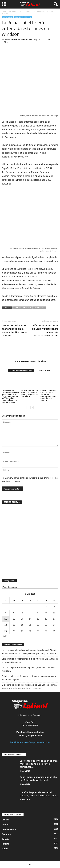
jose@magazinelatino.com (37, 742)
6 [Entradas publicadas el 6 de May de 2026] (22, 613)
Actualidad (13, 11)
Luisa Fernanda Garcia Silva (19, 39)
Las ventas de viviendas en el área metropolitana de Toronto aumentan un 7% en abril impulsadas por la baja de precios (10, 396)
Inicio (4, 11)
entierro (27, 308)
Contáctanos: (17, 742)
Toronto (5, 844)
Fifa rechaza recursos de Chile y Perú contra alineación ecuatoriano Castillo (45, 330)
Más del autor (43, 371)
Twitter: (21, 735)
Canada (5, 820)
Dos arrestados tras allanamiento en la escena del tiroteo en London (14, 330)
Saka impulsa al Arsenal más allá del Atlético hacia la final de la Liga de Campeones (30, 661)
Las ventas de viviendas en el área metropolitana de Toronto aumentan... (39, 764)
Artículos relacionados (21, 371)
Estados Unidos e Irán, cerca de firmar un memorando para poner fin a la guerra (48, 395)
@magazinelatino (34, 735)
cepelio (18, 308)
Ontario (5, 839)
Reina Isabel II (39, 308)
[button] (55, 4)
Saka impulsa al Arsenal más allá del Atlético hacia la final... (38, 778)
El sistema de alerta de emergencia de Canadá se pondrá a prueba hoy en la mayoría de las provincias (29, 687)
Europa (28, 17)
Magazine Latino (35, 732)
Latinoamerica (9, 829)
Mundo (18, 17)
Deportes (6, 834)
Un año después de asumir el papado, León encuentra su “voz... (39, 794)
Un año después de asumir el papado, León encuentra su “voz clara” (30, 393)
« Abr (4, 636)
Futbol (5, 849)
